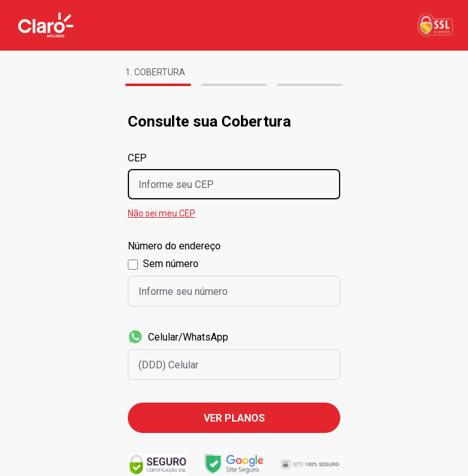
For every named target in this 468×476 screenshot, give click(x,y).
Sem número (171, 264)
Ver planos (234, 418)
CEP (137, 158)
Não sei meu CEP (162, 213)
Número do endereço (174, 246)
